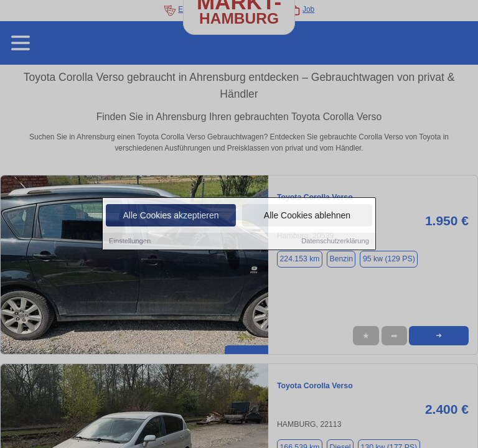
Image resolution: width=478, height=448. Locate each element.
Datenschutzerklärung (335, 241)
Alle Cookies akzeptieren (171, 216)
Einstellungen (130, 241)
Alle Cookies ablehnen (307, 216)
